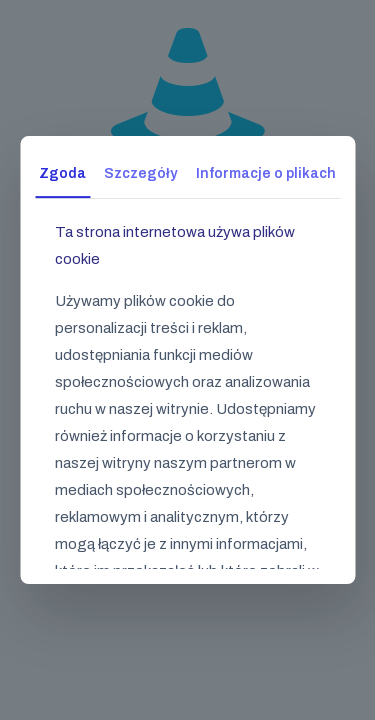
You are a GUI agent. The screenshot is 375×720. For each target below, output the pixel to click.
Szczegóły (140, 173)
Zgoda (62, 173)
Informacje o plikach (266, 173)
